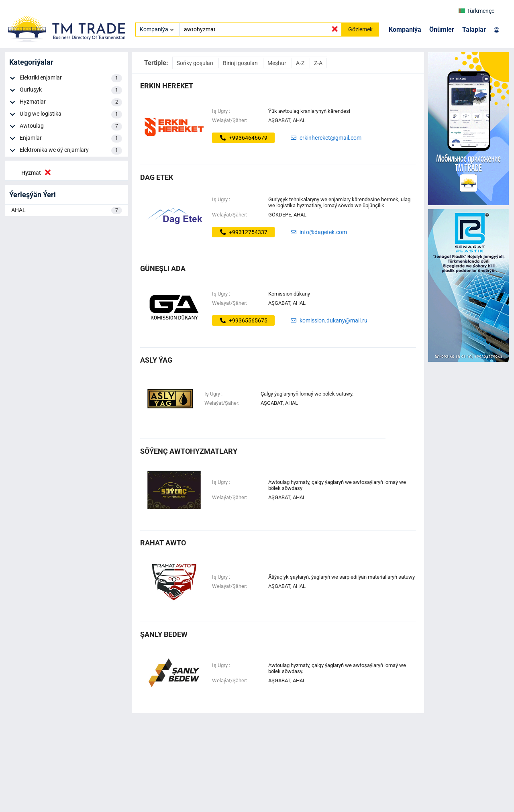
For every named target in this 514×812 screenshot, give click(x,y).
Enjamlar (71, 139)
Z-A (318, 63)
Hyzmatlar (71, 102)
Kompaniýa (405, 30)
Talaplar (474, 30)
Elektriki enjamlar (71, 78)
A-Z (301, 63)
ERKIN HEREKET (167, 86)
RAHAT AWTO (163, 543)
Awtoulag (71, 126)
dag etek (157, 177)
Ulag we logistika (71, 114)
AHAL (67, 210)
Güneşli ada (163, 268)
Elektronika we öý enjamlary (71, 151)
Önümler (442, 30)
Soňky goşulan (196, 63)
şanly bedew (164, 634)
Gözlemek (360, 29)
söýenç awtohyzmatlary (189, 451)
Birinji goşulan (241, 63)
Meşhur (277, 63)
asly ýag (156, 360)
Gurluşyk (71, 90)
